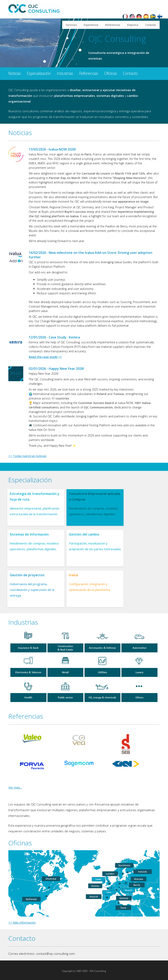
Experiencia (91, 25)
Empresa (133, 25)
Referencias (113, 25)
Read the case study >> (45, 357)
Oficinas (111, 73)
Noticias (15, 73)
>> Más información (22, 922)
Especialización (39, 73)
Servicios (71, 25)
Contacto (151, 25)
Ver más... (15, 787)
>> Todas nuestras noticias (27, 456)
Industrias (65, 73)
